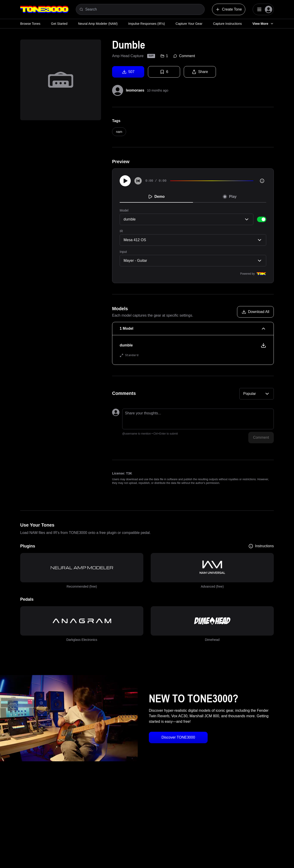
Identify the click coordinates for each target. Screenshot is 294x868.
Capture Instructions (227, 24)
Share (200, 72)
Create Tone (229, 9)
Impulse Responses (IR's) (147, 24)
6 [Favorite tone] (164, 72)
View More (263, 24)
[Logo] (44, 9)
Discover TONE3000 (178, 737)
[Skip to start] (138, 181)
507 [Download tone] (128, 72)
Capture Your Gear (189, 24)
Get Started (59, 24)
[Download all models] (255, 312)
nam (119, 132)
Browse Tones (30, 24)
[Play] (125, 181)
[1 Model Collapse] (193, 329)
